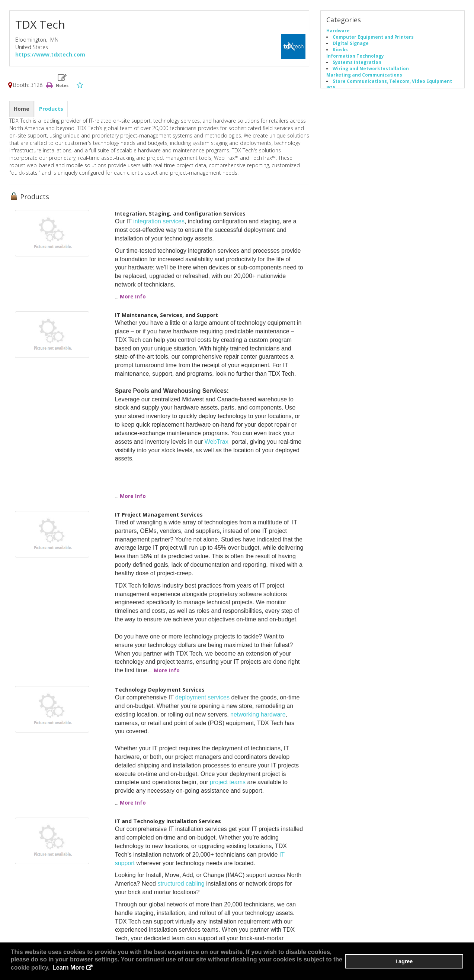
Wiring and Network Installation (371, 69)
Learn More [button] (318, 969)
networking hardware (258, 715)
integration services (159, 222)
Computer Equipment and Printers (373, 38)
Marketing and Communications (364, 75)
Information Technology (355, 56)
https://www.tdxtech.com (50, 55)
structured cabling (181, 884)
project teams (228, 783)
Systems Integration (357, 63)
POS (331, 88)
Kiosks (340, 50)
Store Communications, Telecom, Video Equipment (392, 82)
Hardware (338, 31)
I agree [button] (441, 966)
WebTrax (217, 442)
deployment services (202, 698)
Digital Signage (351, 44)
